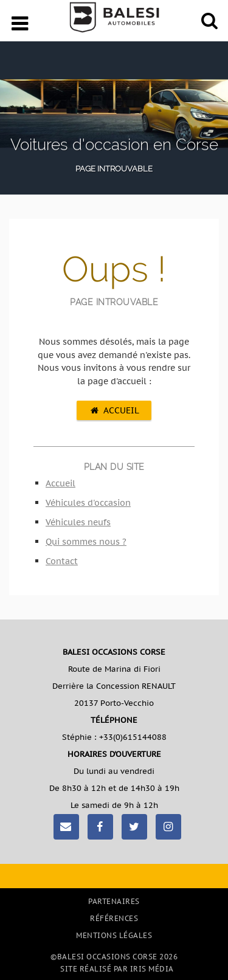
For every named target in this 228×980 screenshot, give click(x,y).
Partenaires (114, 901)
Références (114, 918)
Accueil (114, 410)
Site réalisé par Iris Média (117, 969)
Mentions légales (114, 935)
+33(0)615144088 (133, 737)
